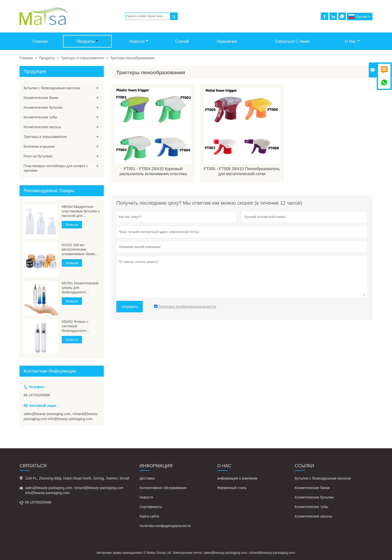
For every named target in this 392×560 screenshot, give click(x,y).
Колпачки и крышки (39, 146)
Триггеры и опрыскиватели (82, 58)
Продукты (87, 41)
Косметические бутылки (43, 107)
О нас (352, 41)
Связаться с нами (292, 41)
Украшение (227, 41)
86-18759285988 (37, 395)
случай (182, 41)
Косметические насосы (42, 127)
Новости (139, 41)
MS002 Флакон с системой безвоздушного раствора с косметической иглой (79, 326)
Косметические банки (41, 98)
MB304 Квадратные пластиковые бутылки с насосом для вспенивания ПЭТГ (81, 211)
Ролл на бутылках (38, 156)
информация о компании (237, 478)
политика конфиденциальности (165, 526)
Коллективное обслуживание (163, 488)
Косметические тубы (40, 117)
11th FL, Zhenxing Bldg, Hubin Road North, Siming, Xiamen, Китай (77, 478)
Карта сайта (149, 516)
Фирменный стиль (232, 488)
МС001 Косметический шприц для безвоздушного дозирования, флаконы (81, 288)
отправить (129, 307)
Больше (72, 225)
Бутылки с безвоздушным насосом (52, 88)
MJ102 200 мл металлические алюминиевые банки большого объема (78, 250)
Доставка (147, 478)
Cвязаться (33, 466)
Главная (40, 41)
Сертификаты (151, 507)
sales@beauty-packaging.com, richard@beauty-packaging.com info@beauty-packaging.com (61, 416)
